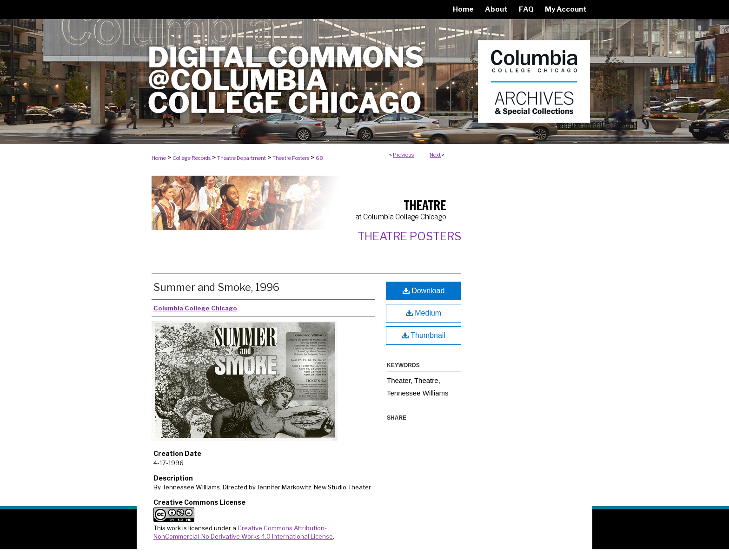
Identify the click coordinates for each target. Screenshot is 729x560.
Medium (424, 313)
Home (159, 158)
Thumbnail (424, 335)
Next (435, 155)
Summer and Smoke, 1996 (216, 287)
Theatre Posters (291, 158)
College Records (192, 158)
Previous (403, 155)
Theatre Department (242, 158)
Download (424, 291)
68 (319, 158)
